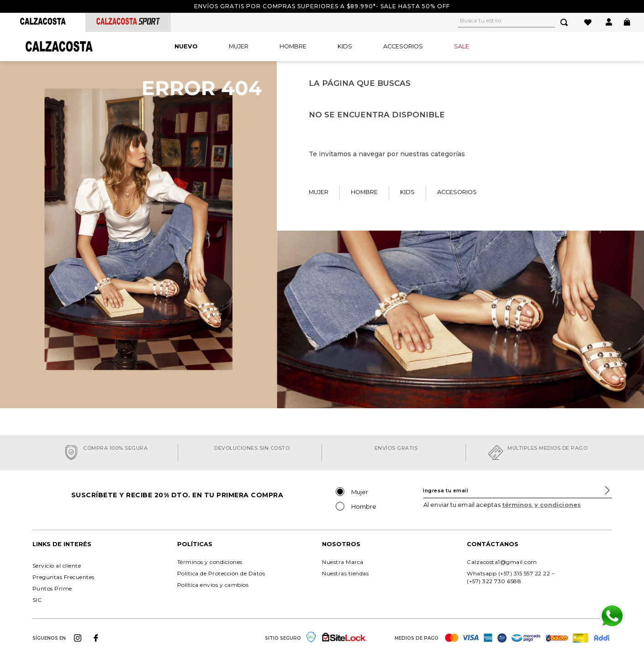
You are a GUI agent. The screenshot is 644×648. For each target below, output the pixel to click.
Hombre (364, 506)
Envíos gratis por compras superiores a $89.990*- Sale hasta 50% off (322, 6)
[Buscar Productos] (566, 22)
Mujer (360, 492)
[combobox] (518, 22)
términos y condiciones (541, 505)
